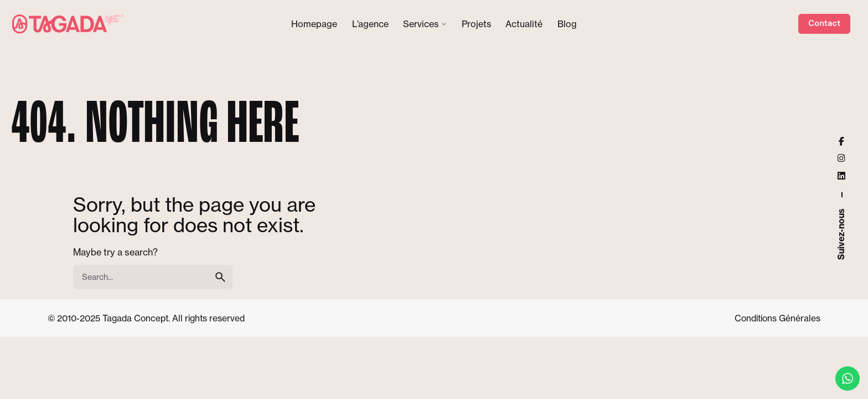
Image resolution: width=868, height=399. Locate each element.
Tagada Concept (135, 318)
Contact (824, 23)
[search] (220, 277)
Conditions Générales (777, 318)
